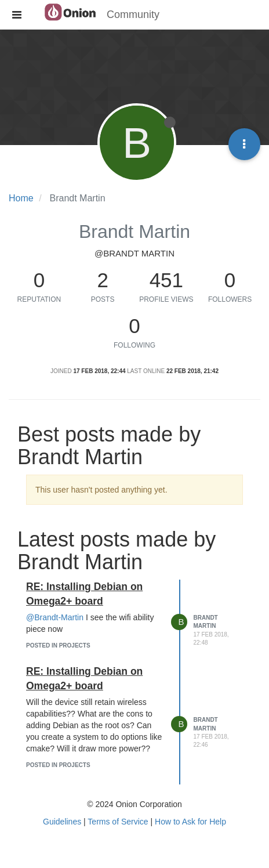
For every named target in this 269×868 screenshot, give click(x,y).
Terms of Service (118, 822)
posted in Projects (58, 645)
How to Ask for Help (190, 822)
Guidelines (62, 822)
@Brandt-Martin (55, 617)
